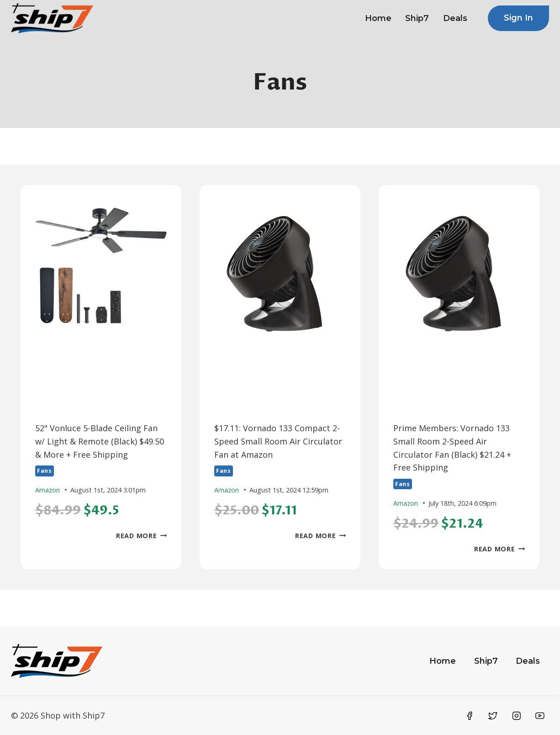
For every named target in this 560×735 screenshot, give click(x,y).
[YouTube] (540, 716)
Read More (141, 536)
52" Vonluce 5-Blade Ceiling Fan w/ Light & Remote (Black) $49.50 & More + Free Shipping (100, 441)
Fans (45, 471)
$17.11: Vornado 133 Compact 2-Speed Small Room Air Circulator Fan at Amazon (278, 441)
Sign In (518, 18)
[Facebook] (470, 716)
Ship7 (417, 18)
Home (378, 18)
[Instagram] (517, 716)
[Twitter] (493, 716)
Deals (455, 18)
